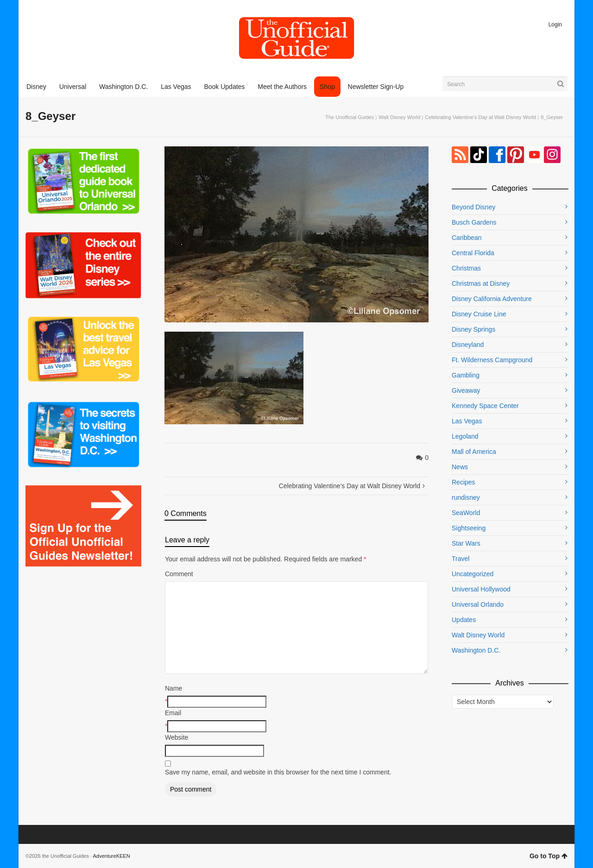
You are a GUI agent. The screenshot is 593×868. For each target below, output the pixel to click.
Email (173, 713)
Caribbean (467, 238)
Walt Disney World (399, 117)
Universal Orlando (478, 604)
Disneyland (468, 345)
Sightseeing (469, 528)
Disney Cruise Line (479, 314)
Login (555, 25)
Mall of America (474, 452)
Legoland (465, 436)
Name (173, 688)
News (460, 467)
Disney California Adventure (492, 299)
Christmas (466, 268)
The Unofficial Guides (350, 117)
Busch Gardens (474, 222)
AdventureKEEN (112, 856)
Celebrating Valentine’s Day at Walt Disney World (480, 117)
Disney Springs (473, 329)
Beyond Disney (473, 207)
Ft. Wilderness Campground (492, 360)
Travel (461, 559)
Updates (464, 620)
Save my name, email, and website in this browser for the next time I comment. (278, 772)
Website (177, 737)
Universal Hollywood (481, 589)
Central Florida (473, 253)
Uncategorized (473, 574)
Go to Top (549, 856)
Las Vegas (467, 421)
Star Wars (466, 543)
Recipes (464, 482)
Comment (179, 574)
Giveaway (466, 390)
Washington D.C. (476, 650)
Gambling (466, 375)
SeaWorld (466, 513)
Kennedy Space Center (485, 406)
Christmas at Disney (481, 283)
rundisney (466, 497)
